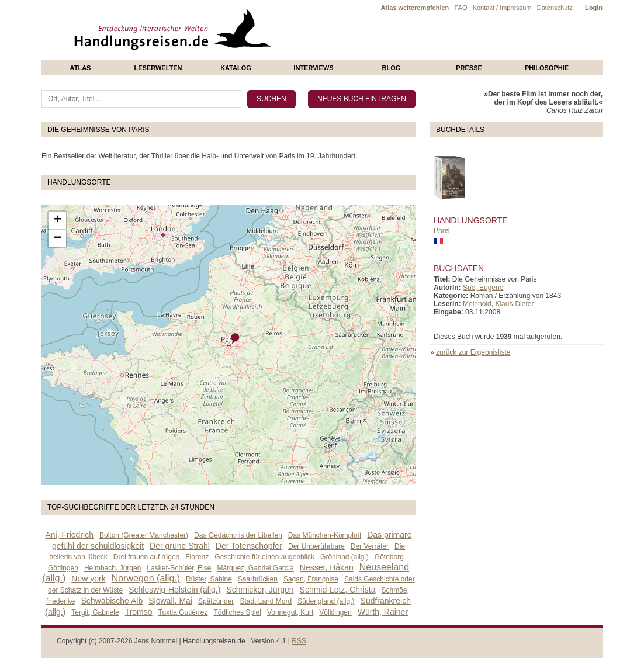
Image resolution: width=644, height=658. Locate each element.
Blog (392, 68)
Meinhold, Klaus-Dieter (498, 304)
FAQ (461, 8)
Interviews (313, 68)
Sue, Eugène (483, 288)
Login (594, 8)
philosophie (547, 68)
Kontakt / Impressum (502, 8)
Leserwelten (158, 68)
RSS (299, 641)
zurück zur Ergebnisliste (473, 352)
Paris (442, 231)
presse (469, 68)
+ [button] (58, 220)
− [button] (58, 238)
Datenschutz (555, 8)
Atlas (81, 68)
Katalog (236, 68)
